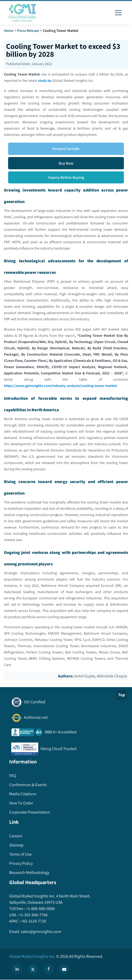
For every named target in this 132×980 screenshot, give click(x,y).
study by (45, 80)
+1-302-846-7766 (33, 915)
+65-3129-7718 (33, 921)
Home (9, 30)
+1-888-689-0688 (40, 909)
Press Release (28, 30)
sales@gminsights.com (40, 932)
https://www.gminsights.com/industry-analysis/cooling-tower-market (60, 386)
